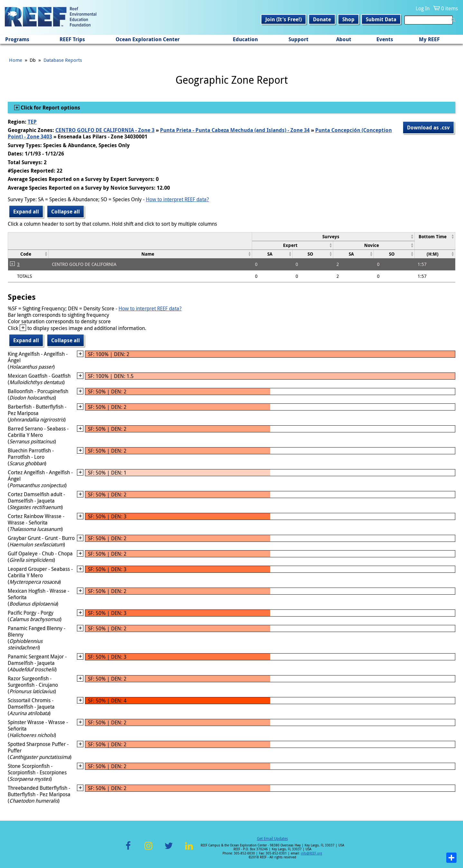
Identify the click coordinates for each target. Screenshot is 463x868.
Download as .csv (428, 127)
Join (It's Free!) (283, 19)
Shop (348, 19)
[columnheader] (333, 236)
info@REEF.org (311, 853)
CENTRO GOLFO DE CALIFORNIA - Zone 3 (105, 130)
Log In (423, 8)
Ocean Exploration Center (148, 39)
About (344, 39)
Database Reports (63, 60)
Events (385, 39)
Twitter (169, 849)
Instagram (148, 849)
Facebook (128, 849)
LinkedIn (189, 849)
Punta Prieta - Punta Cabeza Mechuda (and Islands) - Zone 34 (235, 130)
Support (298, 39)
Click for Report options (50, 108)
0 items (449, 8)
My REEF (429, 39)
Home (16, 60)
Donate (322, 19)
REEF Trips (72, 39)
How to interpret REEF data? (177, 199)
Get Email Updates (272, 838)
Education (245, 39)
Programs (17, 39)
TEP (32, 122)
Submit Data (381, 19)
